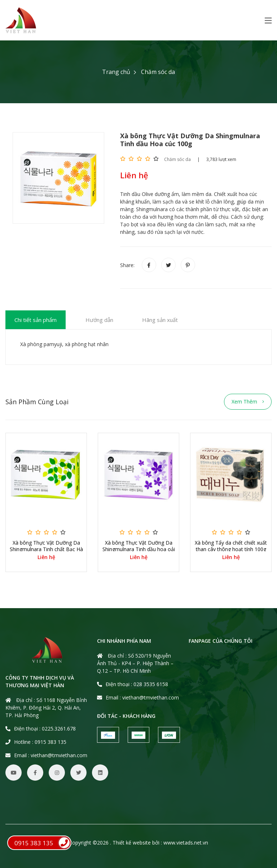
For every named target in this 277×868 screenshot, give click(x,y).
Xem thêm (248, 402)
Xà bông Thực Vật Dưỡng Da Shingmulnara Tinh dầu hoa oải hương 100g (139, 549)
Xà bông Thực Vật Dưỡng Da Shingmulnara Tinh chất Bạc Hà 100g (46, 549)
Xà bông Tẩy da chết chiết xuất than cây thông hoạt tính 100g (231, 546)
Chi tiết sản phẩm (36, 320)
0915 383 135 (43, 843)
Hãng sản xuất (160, 320)
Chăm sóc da (158, 72)
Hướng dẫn (99, 320)
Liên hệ (46, 557)
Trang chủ (116, 72)
